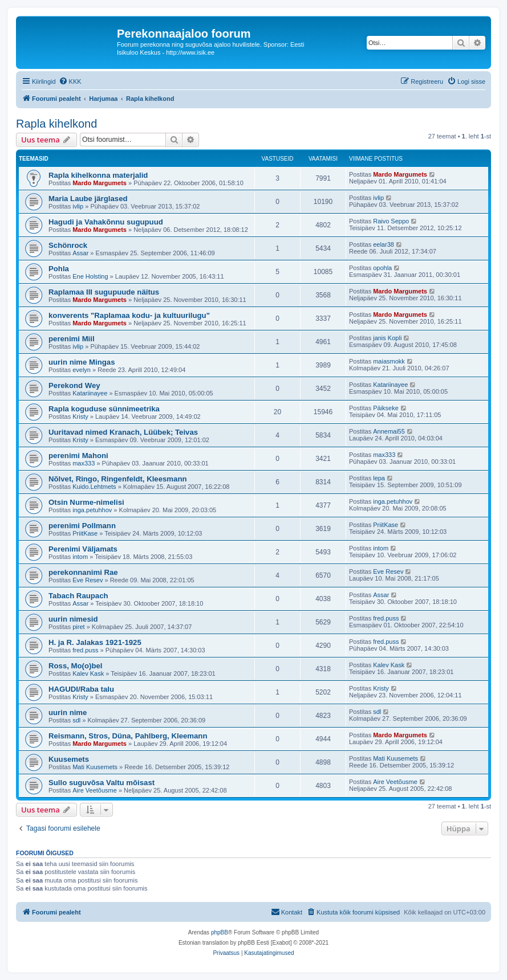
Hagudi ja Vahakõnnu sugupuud (106, 222)
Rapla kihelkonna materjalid (98, 175)
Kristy (80, 416)
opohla (382, 268)
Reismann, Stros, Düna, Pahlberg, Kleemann (128, 736)
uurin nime (68, 712)
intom (80, 557)
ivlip (78, 206)
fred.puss (386, 618)
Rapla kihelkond (56, 124)
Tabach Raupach (78, 596)
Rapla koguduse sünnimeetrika (104, 409)
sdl (76, 720)
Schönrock (68, 245)
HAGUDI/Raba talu (81, 689)
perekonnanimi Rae (83, 572)
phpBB (220, 932)
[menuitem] (70, 81)
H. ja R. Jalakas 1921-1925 (95, 642)
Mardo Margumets (100, 183)
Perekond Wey (74, 385)
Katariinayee (90, 393)
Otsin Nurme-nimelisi (86, 502)
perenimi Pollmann (82, 526)
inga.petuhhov (92, 510)
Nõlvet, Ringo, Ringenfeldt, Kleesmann (118, 479)
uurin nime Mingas (82, 362)
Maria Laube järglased (88, 199)
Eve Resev (88, 580)
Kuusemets (69, 759)
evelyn (82, 370)
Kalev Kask (88, 673)
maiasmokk (389, 361)
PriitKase (85, 533)
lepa (379, 478)
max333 (84, 463)
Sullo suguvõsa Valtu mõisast (102, 783)
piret (78, 627)
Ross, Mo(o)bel (76, 666)
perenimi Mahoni (78, 456)
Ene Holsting (90, 276)
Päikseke (386, 408)
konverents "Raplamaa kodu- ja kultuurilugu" (129, 315)
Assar (80, 253)
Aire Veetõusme (95, 790)
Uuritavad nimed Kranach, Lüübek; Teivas (123, 432)
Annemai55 (389, 431)
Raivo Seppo (391, 221)
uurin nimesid (73, 619)
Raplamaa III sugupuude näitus (104, 292)
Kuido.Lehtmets (94, 487)
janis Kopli (387, 338)
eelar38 (384, 244)
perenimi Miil (72, 339)
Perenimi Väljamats (83, 549)
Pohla (59, 269)
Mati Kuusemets (95, 767)
